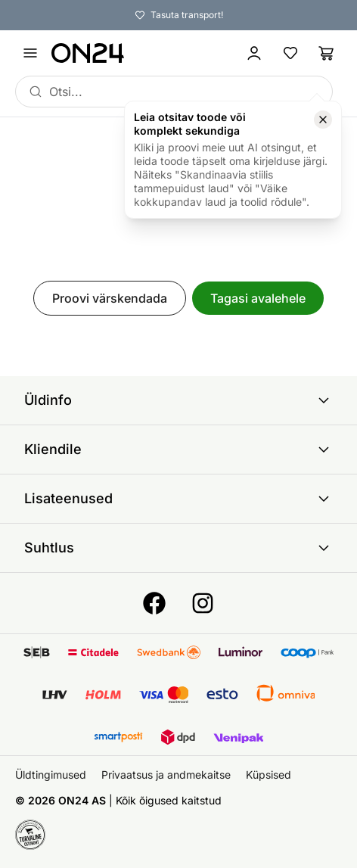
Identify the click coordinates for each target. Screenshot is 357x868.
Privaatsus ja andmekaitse (166, 775)
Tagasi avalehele (258, 298)
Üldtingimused (51, 775)
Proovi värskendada (110, 298)
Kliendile (178, 450)
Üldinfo (178, 400)
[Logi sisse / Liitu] (254, 53)
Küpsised (269, 775)
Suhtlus (178, 548)
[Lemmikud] (290, 53)
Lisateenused (178, 499)
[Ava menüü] (30, 53)
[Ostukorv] (327, 53)
